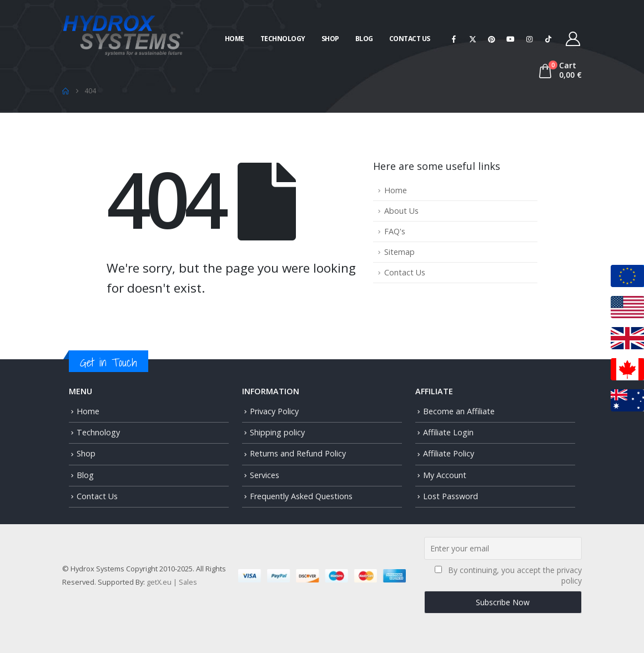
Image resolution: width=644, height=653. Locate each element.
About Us (401, 211)
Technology (283, 39)
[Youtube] (511, 39)
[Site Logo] (123, 34)
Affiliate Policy (449, 453)
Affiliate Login (448, 432)
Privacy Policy (274, 411)
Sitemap (399, 252)
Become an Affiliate (459, 411)
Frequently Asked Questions (301, 496)
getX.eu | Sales (172, 582)
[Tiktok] (549, 39)
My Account (445, 475)
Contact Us (410, 39)
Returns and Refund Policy (298, 453)
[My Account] (573, 39)
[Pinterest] (492, 39)
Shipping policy (277, 432)
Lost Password (451, 496)
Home (235, 39)
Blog (364, 39)
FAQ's (395, 231)
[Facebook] (454, 39)
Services (265, 475)
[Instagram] (530, 39)
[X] (473, 39)
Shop (330, 39)
